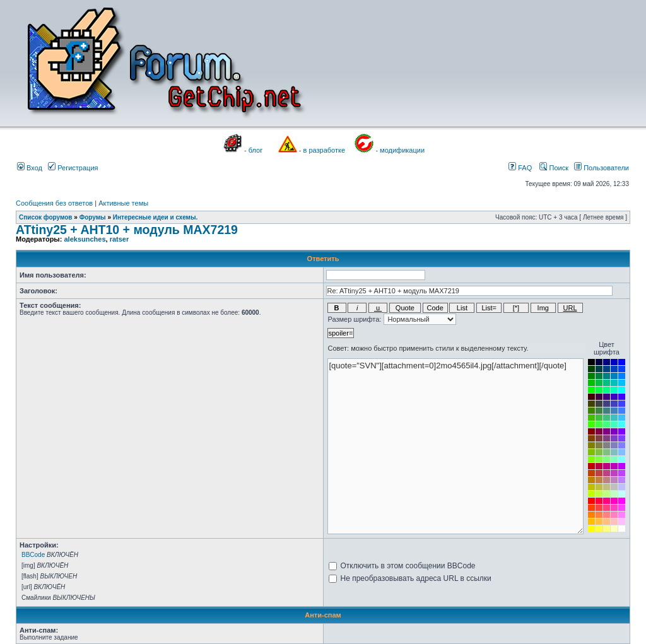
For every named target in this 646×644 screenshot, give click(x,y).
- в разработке (322, 150)
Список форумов (46, 217)
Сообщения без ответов (54, 203)
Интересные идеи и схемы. (156, 217)
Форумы (93, 217)
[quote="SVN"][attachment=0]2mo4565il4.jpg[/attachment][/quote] (455, 446)
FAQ (520, 168)
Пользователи (602, 168)
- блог (253, 150)
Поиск (554, 168)
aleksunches (85, 239)
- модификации (400, 150)
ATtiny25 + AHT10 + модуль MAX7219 (127, 230)
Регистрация (73, 168)
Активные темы (123, 203)
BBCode (33, 555)
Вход (30, 168)
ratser (120, 239)
